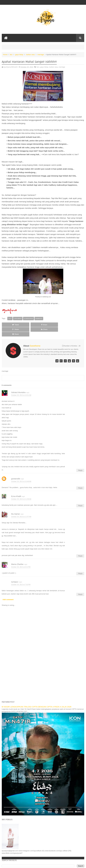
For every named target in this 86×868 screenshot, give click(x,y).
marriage (41, 55)
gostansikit (16, 469)
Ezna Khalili (16, 487)
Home (5, 55)
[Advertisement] (43, 670)
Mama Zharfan (17, 555)
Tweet (10, 325)
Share (26, 325)
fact (11, 55)
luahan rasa (30, 55)
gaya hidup (19, 55)
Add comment (8, 590)
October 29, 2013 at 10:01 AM (21, 386)
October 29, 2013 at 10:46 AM (21, 472)
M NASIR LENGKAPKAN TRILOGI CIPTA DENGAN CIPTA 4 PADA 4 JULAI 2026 (37, 697)
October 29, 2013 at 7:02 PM (21, 575)
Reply (80, 461)
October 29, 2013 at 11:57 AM (21, 507)
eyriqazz (15, 572)
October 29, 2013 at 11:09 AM (21, 490)
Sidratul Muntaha (18, 383)
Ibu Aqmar (16, 504)
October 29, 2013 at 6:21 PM (21, 557)
